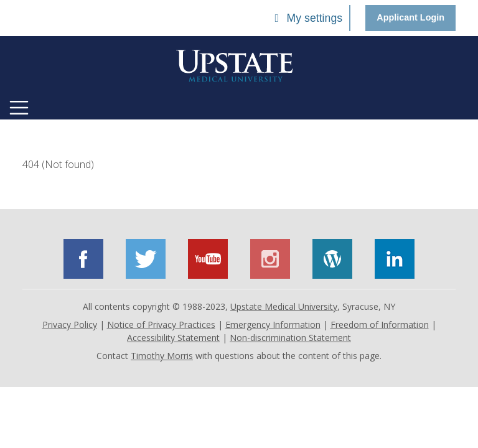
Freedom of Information (380, 324)
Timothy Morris (162, 356)
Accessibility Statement (173, 338)
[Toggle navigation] (19, 108)
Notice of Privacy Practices (161, 324)
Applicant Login (410, 17)
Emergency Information (273, 324)
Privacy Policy (70, 324)
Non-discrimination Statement (290, 338)
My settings (306, 18)
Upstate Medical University (284, 306)
